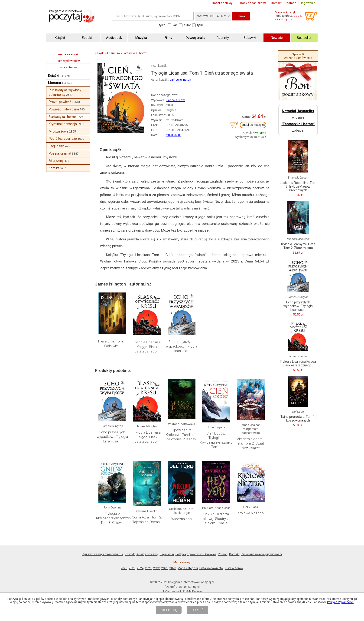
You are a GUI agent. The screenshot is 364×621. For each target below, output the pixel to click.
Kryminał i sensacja (63, 124)
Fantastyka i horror (62, 117)
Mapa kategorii (188, 568)
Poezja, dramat (60, 153)
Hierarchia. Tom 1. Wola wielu (112, 344)
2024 (140, 568)
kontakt (276, 3)
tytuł (200, 25)
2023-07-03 (174, 135)
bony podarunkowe (253, 3)
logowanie (308, 3)
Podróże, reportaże (63, 139)
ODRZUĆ (197, 610)
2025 (132, 568)
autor (187, 25)
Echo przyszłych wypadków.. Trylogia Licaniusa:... (182, 346)
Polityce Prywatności (340, 602)
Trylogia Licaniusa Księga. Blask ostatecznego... (147, 347)
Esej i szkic (57, 146)
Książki (54, 76)
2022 (156, 568)
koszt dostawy (222, 3)
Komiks (54, 168)
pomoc (291, 3)
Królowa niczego (251, 513)
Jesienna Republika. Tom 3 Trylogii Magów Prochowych (298, 186)
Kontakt (234, 554)
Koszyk (130, 554)
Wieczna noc (182, 519)
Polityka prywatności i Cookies (196, 554)
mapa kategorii (68, 54)
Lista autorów (234, 568)
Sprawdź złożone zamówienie (298, 56)
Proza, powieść (60, 102)
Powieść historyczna (64, 109)
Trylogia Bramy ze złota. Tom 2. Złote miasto (298, 246)
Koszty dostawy (147, 554)
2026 (124, 568)
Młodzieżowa (59, 131)
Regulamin (167, 554)
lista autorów (68, 67)
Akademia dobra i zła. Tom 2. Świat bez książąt (251, 443)
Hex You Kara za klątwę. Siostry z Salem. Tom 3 (216, 519)
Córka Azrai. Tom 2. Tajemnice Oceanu (147, 520)
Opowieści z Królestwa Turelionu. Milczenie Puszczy (182, 435)
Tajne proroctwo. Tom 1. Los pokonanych (298, 418)
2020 (173, 568)
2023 (148, 568)
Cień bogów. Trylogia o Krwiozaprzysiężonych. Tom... (218, 440)
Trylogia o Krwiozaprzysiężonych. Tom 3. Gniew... (114, 518)
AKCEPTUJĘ (169, 610)
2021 (165, 568)
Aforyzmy (56, 161)
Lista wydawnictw (211, 568)
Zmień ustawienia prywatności (262, 554)
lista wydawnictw (68, 61)
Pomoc (223, 554)
